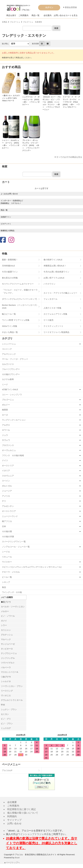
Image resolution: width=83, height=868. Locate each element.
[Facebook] (3, 240)
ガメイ (4, 621)
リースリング (7, 691)
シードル (6, 552)
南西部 (5, 410)
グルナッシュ (7, 635)
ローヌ (5, 415)
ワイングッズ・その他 (12, 592)
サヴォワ (6, 440)
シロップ (6, 582)
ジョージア (7, 491)
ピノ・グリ (6, 719)
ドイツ (5, 460)
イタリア (6, 471)
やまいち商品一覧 (10, 332)
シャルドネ (6, 681)
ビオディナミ (6, 224)
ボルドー (6, 405)
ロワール (6, 430)
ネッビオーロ (7, 649)
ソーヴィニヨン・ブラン (12, 686)
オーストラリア (9, 511)
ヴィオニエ (6, 695)
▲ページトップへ (12, 862)
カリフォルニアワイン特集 (55, 314)
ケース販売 (48, 320)
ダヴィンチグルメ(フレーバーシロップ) (19, 299)
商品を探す (11, 15)
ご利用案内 (23, 15)
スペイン (6, 481)
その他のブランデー (11, 374)
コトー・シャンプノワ (12, 395)
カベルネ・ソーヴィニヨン (13, 607)
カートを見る (72, 15)
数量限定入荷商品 (8, 231)
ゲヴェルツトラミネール (12, 700)
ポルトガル (7, 486)
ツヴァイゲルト (8, 663)
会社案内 (48, 15)
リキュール (7, 557)
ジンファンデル (8, 658)
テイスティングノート (53, 326)
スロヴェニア (8, 476)
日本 (4, 526)
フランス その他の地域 (13, 455)
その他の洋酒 (8, 537)
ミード (5, 384)
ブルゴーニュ (15, 22)
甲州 (3, 705)
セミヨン (5, 714)
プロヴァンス (8, 445)
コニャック (7, 349)
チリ (4, 501)
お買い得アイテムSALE (54, 278)
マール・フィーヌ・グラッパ (15, 359)
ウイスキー (7, 562)
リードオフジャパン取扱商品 (56, 332)
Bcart (17, 858)
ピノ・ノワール (8, 616)
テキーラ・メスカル (11, 572)
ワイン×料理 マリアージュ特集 (16, 320)
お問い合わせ (60, 15)
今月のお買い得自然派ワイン (56, 272)
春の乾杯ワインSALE (53, 260)
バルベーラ (6, 667)
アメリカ (6, 496)
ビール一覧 (7, 577)
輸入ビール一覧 (9, 314)
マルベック (6, 639)
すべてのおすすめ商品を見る (69, 157)
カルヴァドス (8, 364)
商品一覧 (35, 15)
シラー (4, 625)
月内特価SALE (8, 266)
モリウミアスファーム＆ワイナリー (18, 284)
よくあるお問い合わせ (9, 194)
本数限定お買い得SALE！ (55, 266)
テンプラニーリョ (9, 653)
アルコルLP (7, 770)
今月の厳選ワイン (10, 272)
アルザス (6, 425)
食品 (4, 587)
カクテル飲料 (8, 379)
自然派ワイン (6, 217)
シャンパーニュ (9, 344)
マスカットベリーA (10, 672)
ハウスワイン (49, 284)
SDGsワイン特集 (10, 326)
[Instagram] (11, 240)
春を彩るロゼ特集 (10, 278)
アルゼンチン (8, 506)
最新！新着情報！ (10, 260)
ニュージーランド (10, 516)
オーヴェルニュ (9, 450)
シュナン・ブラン (9, 709)
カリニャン (6, 630)
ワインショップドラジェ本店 (33, 834)
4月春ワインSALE (10, 389)
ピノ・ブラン (7, 723)
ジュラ (5, 435)
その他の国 (7, 531)
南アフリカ (7, 521)
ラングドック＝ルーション (14, 420)
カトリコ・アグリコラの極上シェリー (60, 293)
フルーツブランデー (11, 369)
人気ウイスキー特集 (52, 308)
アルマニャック (9, 354)
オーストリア (8, 466)
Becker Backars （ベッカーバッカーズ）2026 (20, 307)
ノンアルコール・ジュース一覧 (16, 547)
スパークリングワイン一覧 (14, 542)
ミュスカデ (6, 728)
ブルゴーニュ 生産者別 (32, 22)
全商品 (5, 22)
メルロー (5, 611)
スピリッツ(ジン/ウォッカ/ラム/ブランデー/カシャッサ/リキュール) (32, 567)
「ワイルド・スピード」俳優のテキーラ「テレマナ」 (20, 291)
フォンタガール (50, 299)
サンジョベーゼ (8, 644)
